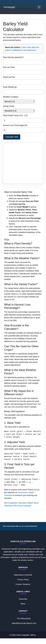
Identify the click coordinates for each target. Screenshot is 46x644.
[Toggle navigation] (39, 7)
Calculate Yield (12, 137)
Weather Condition (11, 97)
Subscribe (23, 599)
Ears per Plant (9, 67)
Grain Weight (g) (10, 87)
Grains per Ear (9, 77)
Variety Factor (9, 106)
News (23, 604)
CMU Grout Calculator (22, 506)
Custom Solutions (23, 584)
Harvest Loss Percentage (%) (15, 125)
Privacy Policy (23, 580)
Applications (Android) (23, 575)
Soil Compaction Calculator (15, 503)
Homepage (9, 7)
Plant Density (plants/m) (13, 57)
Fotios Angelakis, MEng (26, 635)
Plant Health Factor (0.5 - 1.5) (15, 115)
